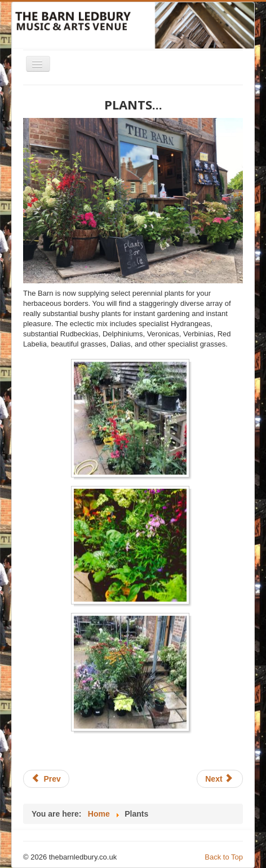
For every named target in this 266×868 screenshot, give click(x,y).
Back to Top (224, 857)
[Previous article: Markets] (46, 779)
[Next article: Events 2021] (220, 779)
